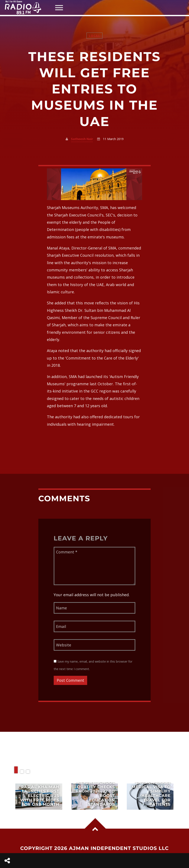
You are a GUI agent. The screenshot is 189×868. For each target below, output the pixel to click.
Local (94, 36)
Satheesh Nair (82, 139)
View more (39, 797)
